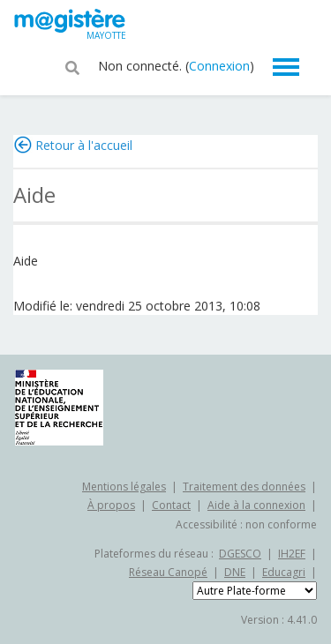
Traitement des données (244, 487)
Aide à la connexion (256, 505)
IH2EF (292, 554)
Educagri (284, 572)
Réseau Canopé (168, 572)
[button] (72, 66)
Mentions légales (124, 487)
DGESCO (240, 554)
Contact (171, 505)
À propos (111, 505)
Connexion (219, 66)
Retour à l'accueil (84, 145)
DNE (235, 572)
